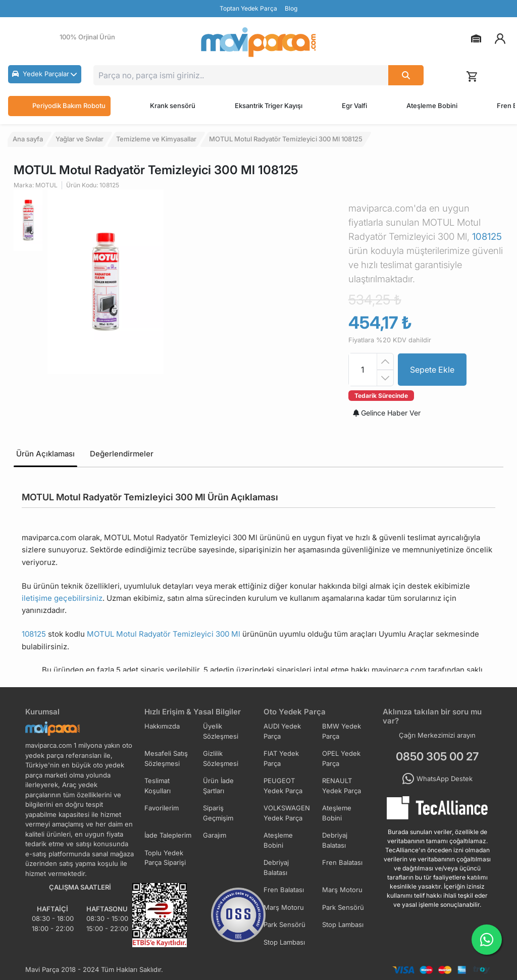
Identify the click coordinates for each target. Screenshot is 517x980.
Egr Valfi (354, 106)
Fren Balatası (342, 862)
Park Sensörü (343, 907)
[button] (45, 74)
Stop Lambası (343, 924)
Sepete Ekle (432, 370)
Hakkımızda (162, 726)
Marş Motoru (342, 890)
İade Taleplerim (168, 835)
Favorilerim (162, 808)
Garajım (215, 835)
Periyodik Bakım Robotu (59, 106)
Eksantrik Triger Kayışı (269, 106)
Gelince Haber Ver (387, 413)
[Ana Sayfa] (258, 42)
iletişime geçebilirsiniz (62, 598)
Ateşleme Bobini (432, 106)
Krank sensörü (173, 106)
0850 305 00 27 (437, 756)
